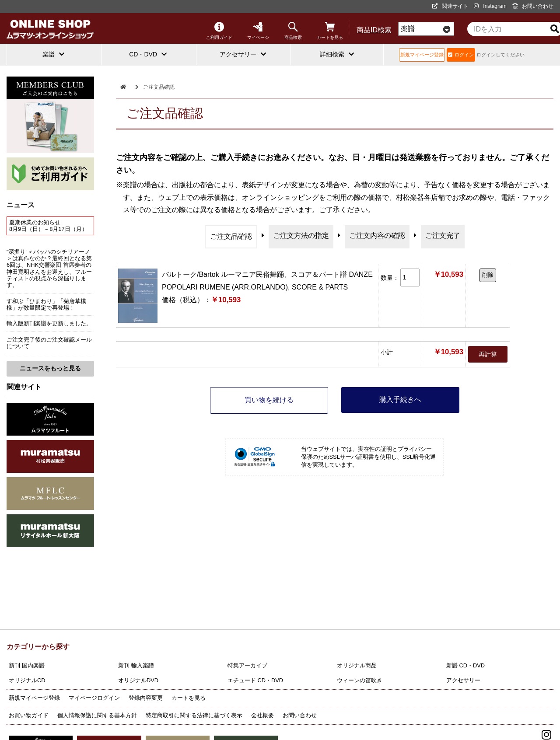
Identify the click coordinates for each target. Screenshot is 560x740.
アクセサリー (463, 680)
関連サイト (450, 6)
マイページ (258, 31)
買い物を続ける (269, 400)
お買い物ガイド (29, 715)
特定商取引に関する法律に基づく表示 (194, 715)
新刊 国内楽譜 (27, 665)
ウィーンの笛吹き (360, 680)
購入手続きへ (400, 400)
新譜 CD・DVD (465, 665)
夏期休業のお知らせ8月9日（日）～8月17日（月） (48, 226)
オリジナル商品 (357, 665)
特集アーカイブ (247, 665)
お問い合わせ (533, 6)
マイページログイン (94, 698)
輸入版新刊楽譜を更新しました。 (49, 323)
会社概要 (262, 715)
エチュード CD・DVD (255, 680)
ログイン (461, 55)
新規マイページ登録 (422, 55)
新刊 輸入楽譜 (136, 665)
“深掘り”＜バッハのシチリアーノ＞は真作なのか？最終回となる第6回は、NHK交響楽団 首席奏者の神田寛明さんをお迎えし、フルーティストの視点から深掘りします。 (49, 269)
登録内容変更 (146, 698)
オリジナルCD (27, 680)
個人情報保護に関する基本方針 (97, 715)
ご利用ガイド (219, 31)
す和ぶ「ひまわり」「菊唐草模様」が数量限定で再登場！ (46, 304)
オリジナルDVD (138, 680)
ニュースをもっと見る (50, 368)
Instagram (490, 6)
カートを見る (330, 31)
